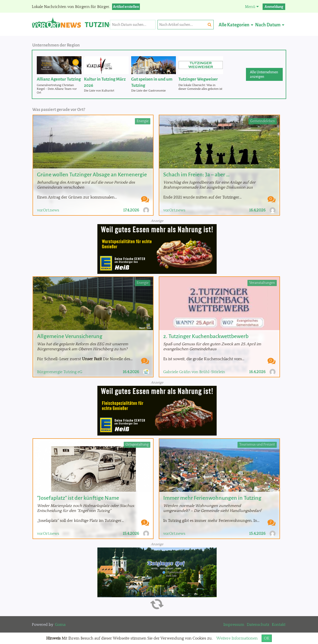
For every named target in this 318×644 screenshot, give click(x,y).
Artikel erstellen (126, 7)
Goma (60, 625)
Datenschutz (258, 625)
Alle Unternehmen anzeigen (264, 74)
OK (267, 638)
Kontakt (279, 625)
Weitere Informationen (237, 638)
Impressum (234, 625)
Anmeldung (274, 7)
